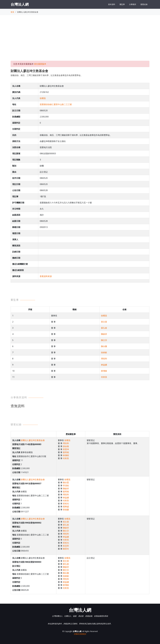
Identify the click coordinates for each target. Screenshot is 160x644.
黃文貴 (104, 322)
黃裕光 (66, 504)
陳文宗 (104, 340)
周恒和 (66, 443)
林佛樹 (66, 455)
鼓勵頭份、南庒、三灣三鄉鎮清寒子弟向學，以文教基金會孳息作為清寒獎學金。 (47, 75)
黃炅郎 (66, 546)
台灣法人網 (20, 4)
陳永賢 (66, 482)
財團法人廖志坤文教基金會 (33, 440)
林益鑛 (104, 365)
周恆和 (104, 359)
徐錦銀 (104, 352)
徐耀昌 (43, 98)
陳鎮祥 (104, 334)
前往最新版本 (40, 64)
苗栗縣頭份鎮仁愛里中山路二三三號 (56, 104)
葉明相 (66, 452)
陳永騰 (104, 346)
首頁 (12, 12)
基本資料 (112, 4)
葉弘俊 (104, 328)
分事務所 (133, 4)
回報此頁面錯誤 (80, 634)
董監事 (122, 4)
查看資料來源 (46, 276)
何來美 (104, 377)
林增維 (104, 371)
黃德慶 (66, 510)
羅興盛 (66, 507)
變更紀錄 (144, 4)
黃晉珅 (66, 449)
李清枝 (66, 486)
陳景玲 (66, 549)
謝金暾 (66, 446)
